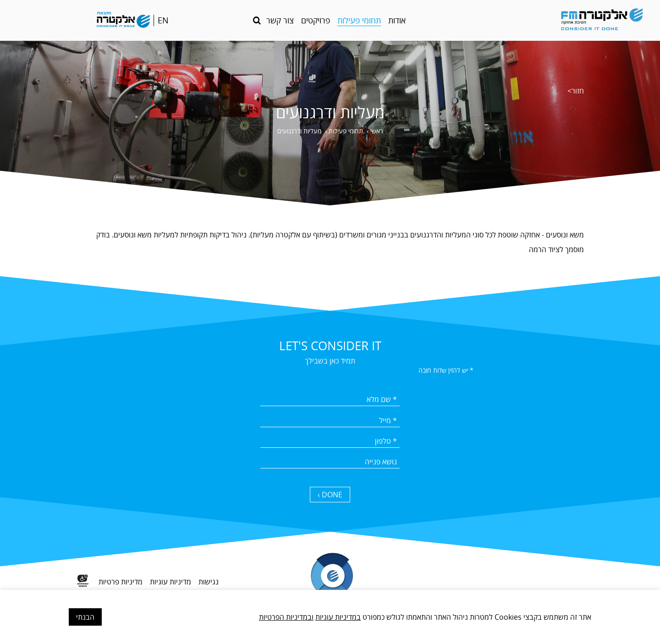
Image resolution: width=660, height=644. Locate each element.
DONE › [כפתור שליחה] (330, 495)
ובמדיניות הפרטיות (286, 617)
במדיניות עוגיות (338, 617)
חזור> (576, 91)
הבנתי (85, 617)
